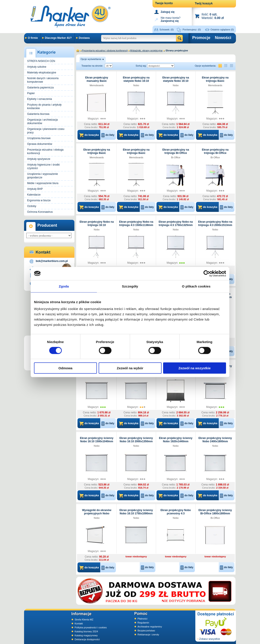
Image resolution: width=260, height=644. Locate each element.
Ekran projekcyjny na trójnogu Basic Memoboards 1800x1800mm (97, 155)
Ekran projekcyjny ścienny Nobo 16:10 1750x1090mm (136, 512)
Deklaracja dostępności (87, 639)
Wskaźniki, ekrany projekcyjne (146, 50)
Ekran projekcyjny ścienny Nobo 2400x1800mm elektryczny (215, 441)
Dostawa (84, 38)
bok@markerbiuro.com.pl (52, 261)
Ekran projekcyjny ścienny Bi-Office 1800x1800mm (215, 512)
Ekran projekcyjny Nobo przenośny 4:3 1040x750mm (176, 513)
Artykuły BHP (35, 189)
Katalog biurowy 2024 (86, 631)
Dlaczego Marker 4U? (58, 38)
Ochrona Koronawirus (40, 212)
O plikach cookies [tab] (196, 286)
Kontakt (79, 623)
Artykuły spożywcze (39, 159)
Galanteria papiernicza (40, 88)
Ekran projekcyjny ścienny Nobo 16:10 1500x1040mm (97, 440)
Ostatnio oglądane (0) (222, 30)
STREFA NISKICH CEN (41, 61)
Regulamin (143, 623)
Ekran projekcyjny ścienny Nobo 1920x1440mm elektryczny (176, 441)
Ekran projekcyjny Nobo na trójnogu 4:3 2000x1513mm (215, 223)
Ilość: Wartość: (213, 16)
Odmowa (65, 368)
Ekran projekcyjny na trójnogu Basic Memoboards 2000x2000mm (136, 155)
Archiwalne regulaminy (150, 627)
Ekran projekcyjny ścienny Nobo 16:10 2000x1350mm (136, 440)
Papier (31, 93)
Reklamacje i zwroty (148, 635)
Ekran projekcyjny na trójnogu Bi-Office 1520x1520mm (176, 153)
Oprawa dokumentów (40, 144)
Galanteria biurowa (38, 114)
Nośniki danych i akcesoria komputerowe (43, 80)
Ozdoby (32, 206)
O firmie (33, 38)
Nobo (136, 85)
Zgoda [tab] (64, 286)
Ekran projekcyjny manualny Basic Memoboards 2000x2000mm (97, 83)
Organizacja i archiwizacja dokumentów (42, 121)
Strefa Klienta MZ (84, 620)
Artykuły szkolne (37, 67)
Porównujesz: (192, 30)
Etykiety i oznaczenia (40, 99)
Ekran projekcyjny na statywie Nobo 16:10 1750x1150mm (136, 81)
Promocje (201, 38)
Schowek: (167, 30)
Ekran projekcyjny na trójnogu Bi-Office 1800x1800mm (215, 153)
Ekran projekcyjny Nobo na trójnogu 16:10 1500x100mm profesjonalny (97, 225)
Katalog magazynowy (86, 635)
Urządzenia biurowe (39, 138)
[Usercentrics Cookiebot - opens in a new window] (207, 273)
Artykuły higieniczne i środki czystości (43, 166)
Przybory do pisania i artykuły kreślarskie (44, 106)
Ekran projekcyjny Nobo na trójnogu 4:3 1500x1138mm (136, 223)
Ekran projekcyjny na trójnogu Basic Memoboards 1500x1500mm (215, 83)
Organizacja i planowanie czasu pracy (46, 131)
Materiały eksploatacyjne (42, 73)
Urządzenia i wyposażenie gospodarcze (42, 176)
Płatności (142, 619)
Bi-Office (176, 157)
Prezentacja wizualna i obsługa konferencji (45, 151)
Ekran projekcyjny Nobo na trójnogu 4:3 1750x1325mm (176, 223)
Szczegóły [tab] (130, 286)
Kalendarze (34, 195)
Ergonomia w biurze (39, 200)
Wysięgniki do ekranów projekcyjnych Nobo (97, 512)
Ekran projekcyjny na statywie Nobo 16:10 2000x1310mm (176, 81)
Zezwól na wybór (130, 368)
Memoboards (97, 85)
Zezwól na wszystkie (195, 368)
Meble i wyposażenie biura (43, 183)
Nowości (223, 38)
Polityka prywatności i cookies (91, 627)
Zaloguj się (168, 12)
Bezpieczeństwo (146, 631)
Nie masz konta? (171, 19)
